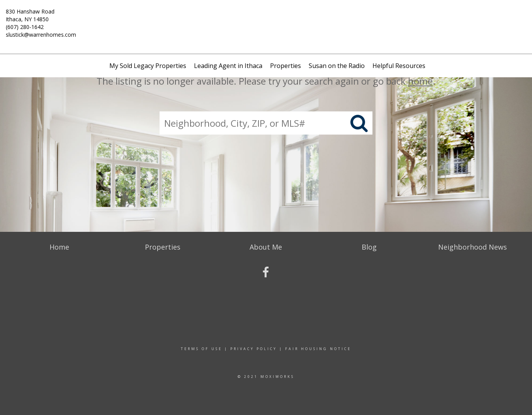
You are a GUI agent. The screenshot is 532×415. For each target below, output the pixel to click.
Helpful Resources (399, 66)
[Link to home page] (266, 17)
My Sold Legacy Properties (148, 66)
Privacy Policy (254, 349)
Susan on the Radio (337, 66)
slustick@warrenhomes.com (41, 35)
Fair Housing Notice (318, 349)
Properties (286, 66)
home (420, 81)
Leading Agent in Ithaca (228, 66)
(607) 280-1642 (25, 27)
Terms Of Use (201, 349)
